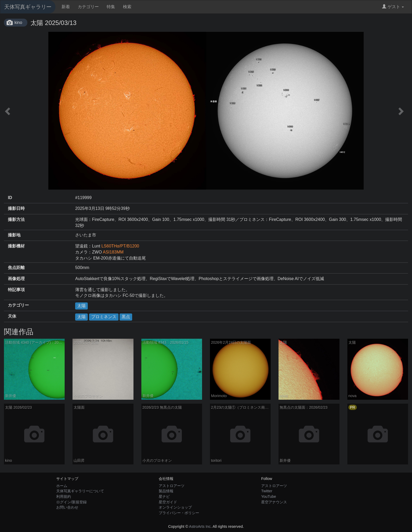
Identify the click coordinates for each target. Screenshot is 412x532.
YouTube (269, 496)
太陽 (81, 306)
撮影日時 (16, 208)
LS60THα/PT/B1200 (120, 246)
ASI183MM (113, 252)
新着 (66, 7)
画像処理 (16, 279)
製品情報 (166, 491)
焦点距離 (16, 268)
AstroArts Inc (200, 526)
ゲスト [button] (393, 7)
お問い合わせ (67, 507)
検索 (127, 7)
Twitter (267, 491)
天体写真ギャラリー (28, 7)
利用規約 (64, 496)
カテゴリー (88, 7)
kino (18, 22)
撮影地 (14, 235)
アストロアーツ (172, 486)
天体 (12, 316)
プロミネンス (104, 317)
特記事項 (16, 290)
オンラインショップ (175, 507)
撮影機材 (16, 246)
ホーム (62, 486)
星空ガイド (168, 502)
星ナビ (164, 496)
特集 (111, 7)
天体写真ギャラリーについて (80, 491)
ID (10, 198)
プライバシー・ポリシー (179, 513)
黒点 (126, 317)
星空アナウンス (274, 502)
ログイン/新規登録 (71, 502)
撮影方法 (16, 219)
